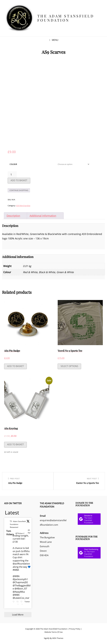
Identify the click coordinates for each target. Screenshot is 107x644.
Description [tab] (13, 216)
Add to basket (19, 180)
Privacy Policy (75, 629)
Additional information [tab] (43, 216)
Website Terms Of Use (53, 632)
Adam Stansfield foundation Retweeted (18, 524)
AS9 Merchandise (23, 206)
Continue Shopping (19, 190)
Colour (13, 164)
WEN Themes (58, 638)
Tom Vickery (10, 533)
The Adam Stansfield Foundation (66, 18)
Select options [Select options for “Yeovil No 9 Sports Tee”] (69, 366)
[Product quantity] (12, 175)
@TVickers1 (20, 533)
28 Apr (29, 531)
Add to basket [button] (15, 366)
